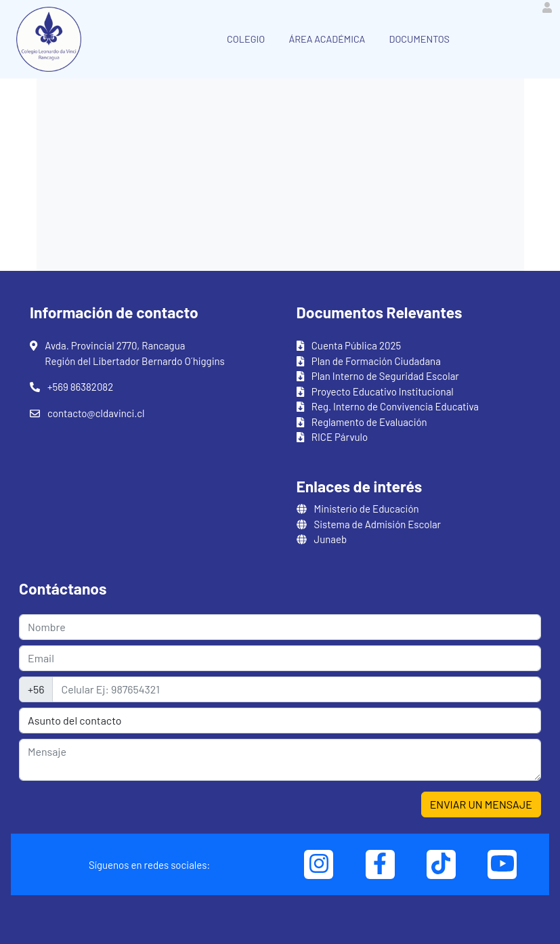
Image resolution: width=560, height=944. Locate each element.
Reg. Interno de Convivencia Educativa (395, 406)
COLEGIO (246, 39)
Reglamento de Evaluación (369, 422)
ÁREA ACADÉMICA (327, 39)
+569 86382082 (80, 387)
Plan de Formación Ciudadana (376, 361)
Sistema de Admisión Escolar (378, 524)
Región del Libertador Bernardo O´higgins (135, 361)
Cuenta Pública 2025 (357, 345)
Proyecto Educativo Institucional (383, 391)
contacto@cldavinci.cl (96, 413)
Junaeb (331, 539)
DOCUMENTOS (419, 39)
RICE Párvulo (340, 437)
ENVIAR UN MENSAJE (481, 804)
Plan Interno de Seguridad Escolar (385, 376)
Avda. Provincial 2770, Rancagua (115, 345)
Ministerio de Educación (367, 509)
